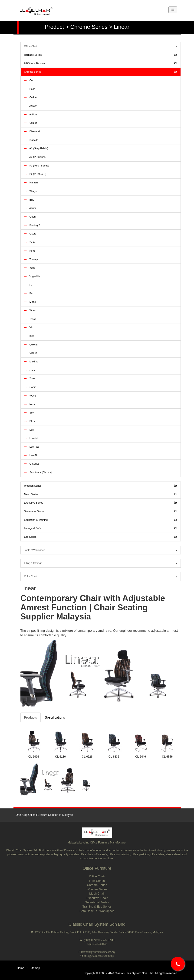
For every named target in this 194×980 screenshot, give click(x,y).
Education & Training (101, 520)
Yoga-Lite (32, 276)
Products (31, 717)
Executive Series (101, 503)
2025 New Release (101, 63)
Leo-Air (31, 455)
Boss (30, 89)
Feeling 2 (32, 225)
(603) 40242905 (93, 940)
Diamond (32, 131)
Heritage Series (101, 55)
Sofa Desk (87, 911)
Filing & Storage (101, 563)
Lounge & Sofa (101, 528)
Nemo (30, 404)
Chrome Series (101, 72)
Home (21, 968)
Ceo (29, 80)
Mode (30, 302)
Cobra (30, 387)
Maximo (31, 361)
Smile (30, 242)
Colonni (31, 345)
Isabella (31, 140)
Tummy (31, 259)
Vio (29, 327)
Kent (30, 251)
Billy (29, 200)
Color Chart (101, 576)
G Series (32, 464)
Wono (30, 310)
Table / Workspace (101, 550)
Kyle (29, 336)
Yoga (30, 268)
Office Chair (101, 46)
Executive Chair (97, 898)
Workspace (107, 911)
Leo (29, 430)
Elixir (30, 421)
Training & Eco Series (97, 907)
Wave (30, 396)
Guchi (30, 217)
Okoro (30, 234)
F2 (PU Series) (35, 174)
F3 (28, 285)
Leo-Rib (31, 438)
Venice (31, 123)
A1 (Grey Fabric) (36, 148)
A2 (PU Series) (35, 157)
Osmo (30, 370)
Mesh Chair (97, 894)
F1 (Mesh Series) (37, 166)
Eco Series (101, 537)
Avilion (31, 114)
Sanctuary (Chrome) (38, 472)
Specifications (55, 717)
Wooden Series (101, 486)
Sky (29, 413)
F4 (28, 293)
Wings (30, 191)
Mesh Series (101, 495)
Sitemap (35, 968)
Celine (30, 97)
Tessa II (31, 319)
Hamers (31, 182)
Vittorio (31, 353)
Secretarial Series (101, 511)
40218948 (109, 940)
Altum (30, 208)
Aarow (30, 106)
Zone (30, 378)
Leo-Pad (32, 447)
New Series (97, 881)
